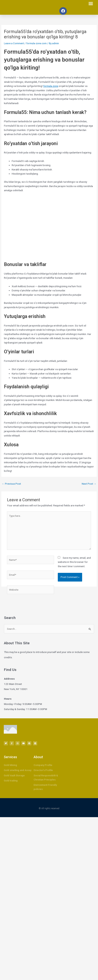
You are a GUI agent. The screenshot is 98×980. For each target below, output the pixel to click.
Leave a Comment (14, 43)
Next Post (89, 484)
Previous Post (11, 484)
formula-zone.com (36, 43)
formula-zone (51, 86)
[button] (91, 4)
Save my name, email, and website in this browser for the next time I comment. (74, 562)
